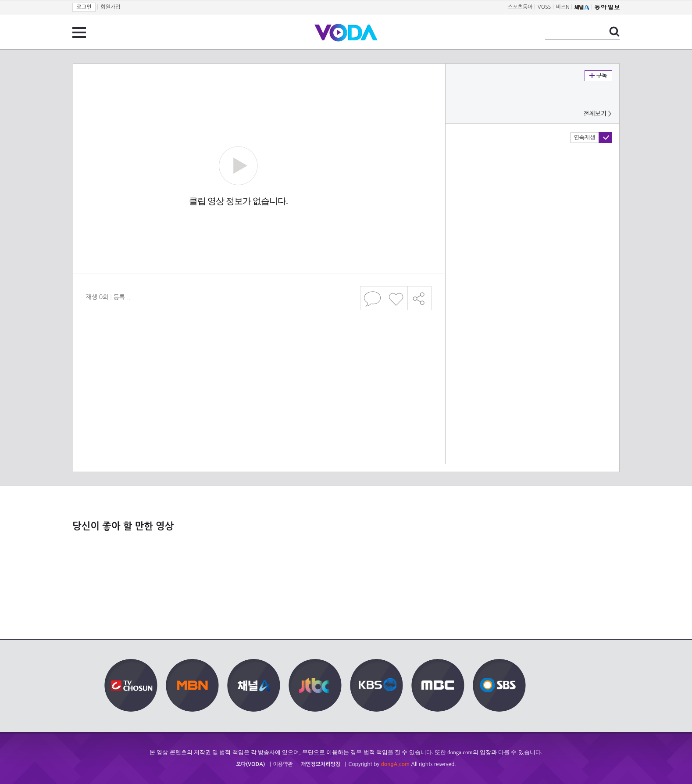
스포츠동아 (520, 7)
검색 (614, 32)
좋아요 (396, 298)
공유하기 (420, 298)
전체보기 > (597, 114)
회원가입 (110, 7)
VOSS (544, 7)
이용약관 (283, 764)
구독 (598, 76)
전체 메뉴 (79, 32)
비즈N (563, 7)
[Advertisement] (259, 348)
